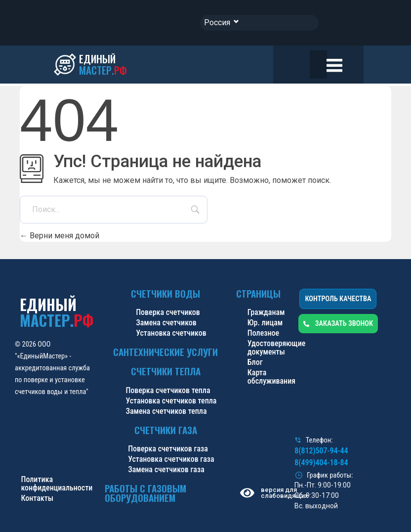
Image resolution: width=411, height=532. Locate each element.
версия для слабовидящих (283, 493)
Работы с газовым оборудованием (145, 493)
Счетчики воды (165, 293)
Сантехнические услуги (165, 352)
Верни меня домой (60, 236)
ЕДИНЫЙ (57, 312)
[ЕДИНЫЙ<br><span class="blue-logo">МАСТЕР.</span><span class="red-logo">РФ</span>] (92, 65)
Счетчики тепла (166, 371)
